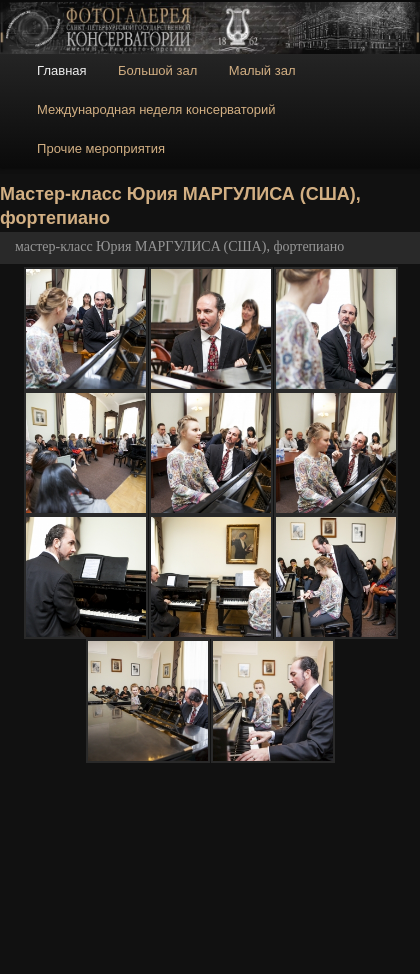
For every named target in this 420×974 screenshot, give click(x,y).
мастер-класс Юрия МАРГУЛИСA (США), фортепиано (179, 246)
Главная (61, 70)
